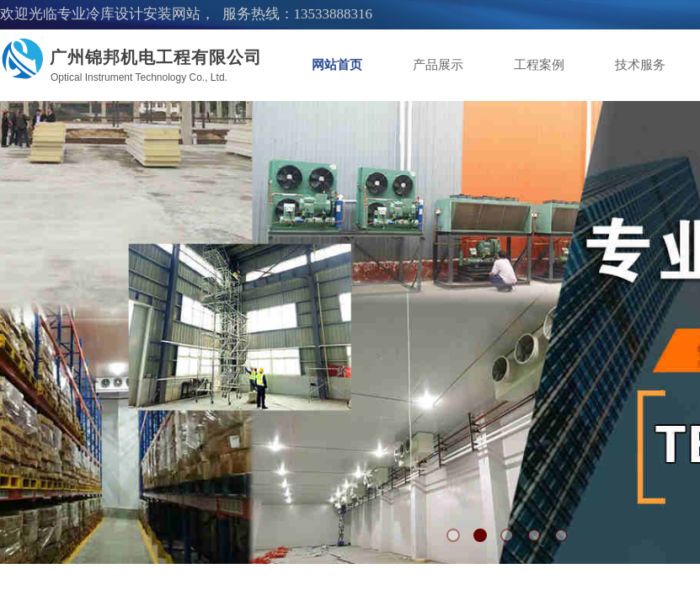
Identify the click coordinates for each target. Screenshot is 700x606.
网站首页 (337, 65)
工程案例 (539, 65)
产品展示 (438, 65)
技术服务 (640, 65)
